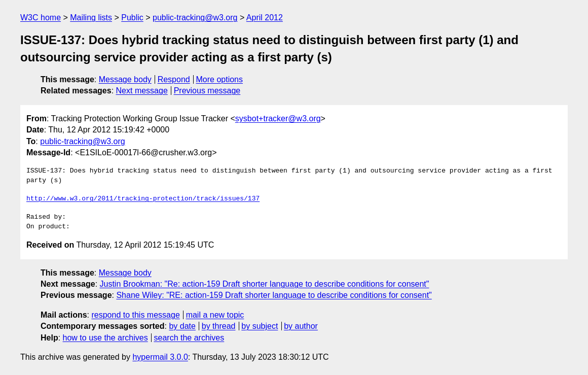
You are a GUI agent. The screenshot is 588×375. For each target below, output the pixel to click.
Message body (125, 79)
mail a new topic (215, 315)
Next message (142, 91)
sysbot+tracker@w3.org (278, 118)
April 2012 (265, 18)
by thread (219, 326)
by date (182, 326)
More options (220, 79)
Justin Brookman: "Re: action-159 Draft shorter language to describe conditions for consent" (265, 284)
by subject (260, 326)
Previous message (207, 91)
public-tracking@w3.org (195, 18)
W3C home (41, 18)
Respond (174, 79)
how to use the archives (105, 338)
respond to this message (135, 315)
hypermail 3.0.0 (160, 357)
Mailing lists (91, 18)
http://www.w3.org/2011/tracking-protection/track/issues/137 (143, 199)
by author (301, 326)
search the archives (189, 338)
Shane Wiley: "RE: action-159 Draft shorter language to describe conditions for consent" (274, 295)
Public (132, 18)
